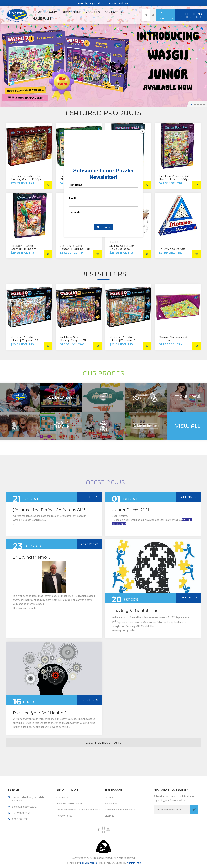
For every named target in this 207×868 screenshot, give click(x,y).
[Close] (142, 131)
